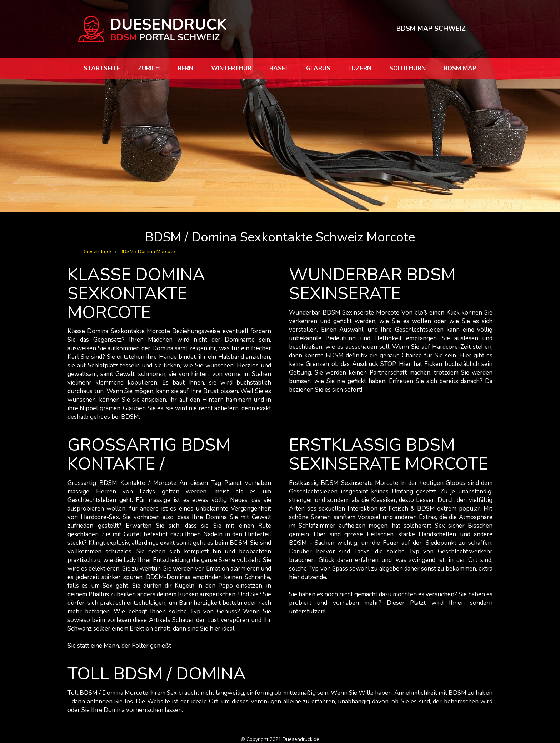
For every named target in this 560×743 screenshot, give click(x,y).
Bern (185, 68)
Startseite (102, 68)
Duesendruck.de (301, 739)
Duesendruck (97, 252)
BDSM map (460, 68)
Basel (279, 68)
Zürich (149, 68)
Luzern (360, 68)
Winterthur (231, 68)
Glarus (318, 68)
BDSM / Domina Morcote (147, 252)
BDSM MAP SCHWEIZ (431, 29)
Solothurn (407, 68)
